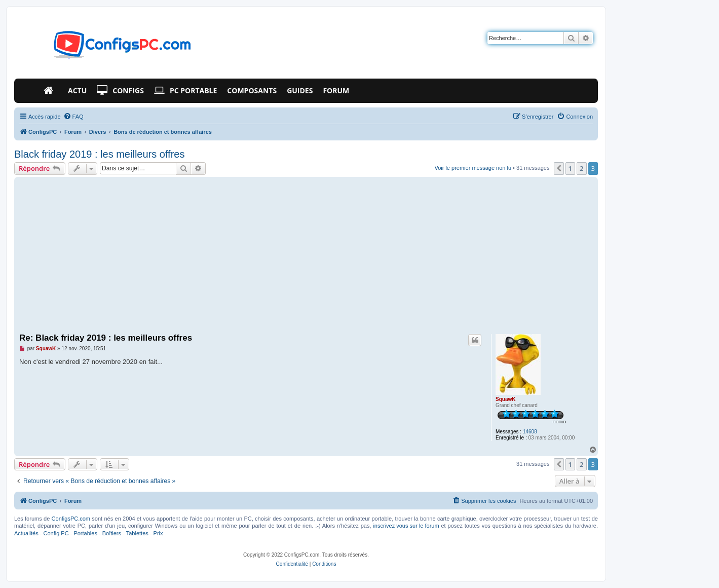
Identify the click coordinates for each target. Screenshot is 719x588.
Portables (85, 533)
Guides (300, 90)
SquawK (505, 399)
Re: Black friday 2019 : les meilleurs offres (106, 338)
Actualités (26, 533)
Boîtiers (112, 533)
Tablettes (137, 533)
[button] (559, 168)
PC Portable (185, 91)
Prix (158, 533)
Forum (336, 90)
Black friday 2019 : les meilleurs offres (99, 154)
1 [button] (570, 168)
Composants (252, 90)
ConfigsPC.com (71, 519)
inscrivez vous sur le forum (406, 526)
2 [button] (581, 168)
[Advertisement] (306, 255)
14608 (530, 432)
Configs (120, 91)
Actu (77, 90)
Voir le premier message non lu (473, 168)
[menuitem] (73, 117)
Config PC (56, 533)
